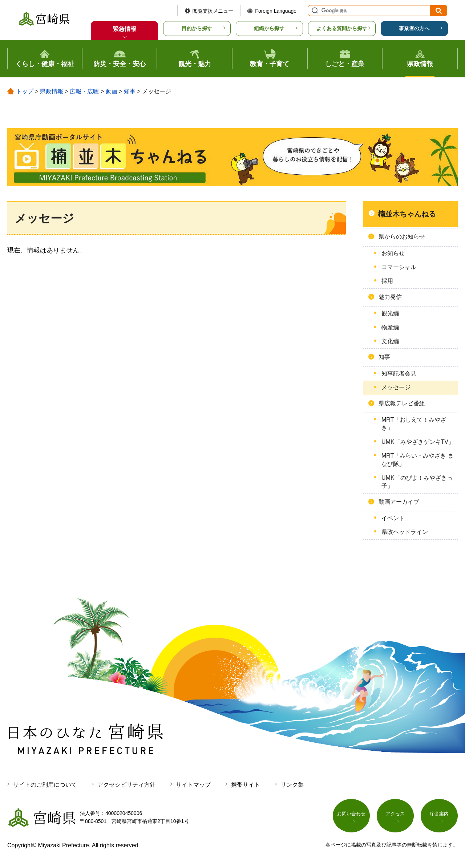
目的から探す (197, 28)
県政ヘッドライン (405, 532)
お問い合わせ (351, 816)
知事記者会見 (399, 374)
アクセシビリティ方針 (126, 785)
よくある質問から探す (342, 28)
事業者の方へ (414, 28)
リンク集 (292, 785)
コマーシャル (399, 267)
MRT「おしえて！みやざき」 (414, 424)
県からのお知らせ (402, 237)
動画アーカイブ (399, 502)
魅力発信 (390, 297)
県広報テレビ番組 (402, 403)
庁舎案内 (439, 816)
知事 (130, 91)
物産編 (390, 327)
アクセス (395, 816)
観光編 (390, 313)
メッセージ (396, 387)
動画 (112, 91)
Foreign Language (276, 11)
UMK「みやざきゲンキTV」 (418, 442)
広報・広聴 (84, 91)
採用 (387, 281)
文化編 (390, 341)
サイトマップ (193, 785)
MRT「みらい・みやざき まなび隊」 (418, 460)
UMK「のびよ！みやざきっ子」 (417, 482)
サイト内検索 (314, 11)
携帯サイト (246, 785)
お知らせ (393, 253)
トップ (25, 91)
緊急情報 (125, 29)
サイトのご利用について (45, 785)
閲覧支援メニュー (213, 11)
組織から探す (269, 28)
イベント (393, 518)
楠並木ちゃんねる (407, 214)
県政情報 (52, 91)
